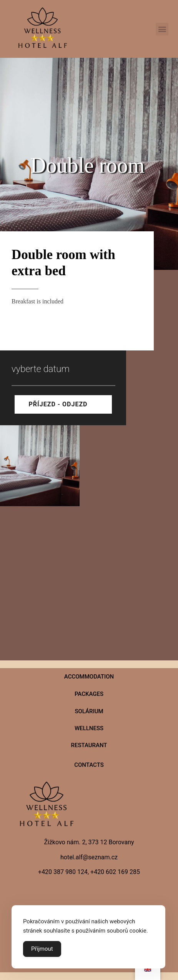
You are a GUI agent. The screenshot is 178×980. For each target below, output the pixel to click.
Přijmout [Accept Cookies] (42, 949)
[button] (162, 29)
